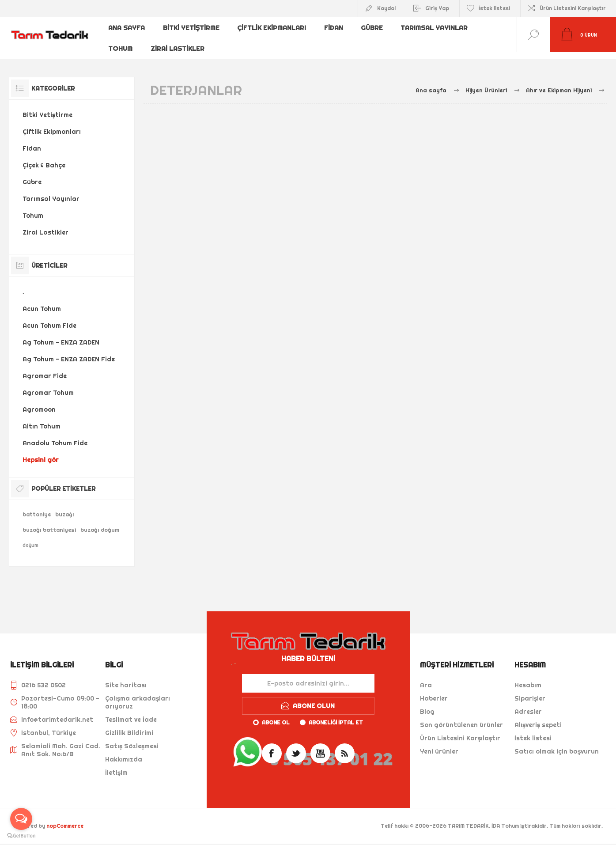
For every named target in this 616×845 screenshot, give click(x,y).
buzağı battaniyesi (49, 523)
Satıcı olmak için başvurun (557, 745)
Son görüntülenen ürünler (461, 718)
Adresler (528, 705)
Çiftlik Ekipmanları (272, 28)
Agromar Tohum (48, 386)
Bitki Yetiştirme (192, 28)
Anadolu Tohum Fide (55, 436)
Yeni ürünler (439, 745)
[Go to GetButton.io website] (21, 836)
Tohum (121, 42)
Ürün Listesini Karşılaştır (573, 8)
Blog (427, 705)
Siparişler (530, 692)
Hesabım (528, 678)
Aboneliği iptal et (336, 716)
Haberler (434, 692)
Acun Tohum (42, 302)
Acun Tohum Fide (49, 319)
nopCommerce (65, 819)
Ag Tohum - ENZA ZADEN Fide (69, 352)
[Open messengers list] (21, 819)
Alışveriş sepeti (538, 718)
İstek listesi (533, 731)
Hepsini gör (41, 453)
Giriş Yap (437, 8)
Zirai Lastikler (178, 42)
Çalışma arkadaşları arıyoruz (138, 696)
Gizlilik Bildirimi (129, 726)
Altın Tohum (42, 420)
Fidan (335, 28)
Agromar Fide (45, 369)
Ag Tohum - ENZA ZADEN (61, 336)
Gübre (374, 28)
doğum (30, 539)
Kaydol (386, 8)
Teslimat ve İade (131, 713)
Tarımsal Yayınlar (436, 28)
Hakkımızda (124, 753)
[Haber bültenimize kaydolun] (308, 677)
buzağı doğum (100, 523)
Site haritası (126, 678)
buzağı (64, 508)
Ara (426, 678)
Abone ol (276, 716)
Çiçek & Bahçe (44, 159)
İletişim (116, 766)
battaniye (37, 508)
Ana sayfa (127, 28)
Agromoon (39, 403)
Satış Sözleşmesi (132, 739)
